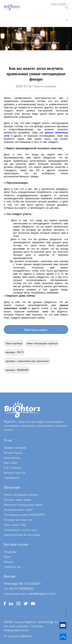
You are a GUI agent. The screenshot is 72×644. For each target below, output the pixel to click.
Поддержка (10, 552)
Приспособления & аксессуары (22, 535)
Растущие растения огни (18, 520)
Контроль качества (15, 473)
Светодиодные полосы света (20, 530)
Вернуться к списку (36, 330)
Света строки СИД (15, 525)
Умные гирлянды (14, 343)
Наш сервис (11, 463)
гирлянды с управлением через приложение (27, 361)
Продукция (12, 487)
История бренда (13, 453)
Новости (9, 562)
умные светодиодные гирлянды (42, 343)
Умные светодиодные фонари (21, 495)
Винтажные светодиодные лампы (23, 505)
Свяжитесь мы (12, 567)
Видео (7, 557)
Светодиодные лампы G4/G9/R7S (24, 515)
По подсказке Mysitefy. (18, 636)
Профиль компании (15, 448)
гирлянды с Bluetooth (17, 370)
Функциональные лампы (18, 510)
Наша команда (12, 458)
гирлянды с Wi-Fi (14, 352)
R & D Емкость (13, 468)
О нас (8, 440)
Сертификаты (12, 478)
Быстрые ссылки (16, 544)
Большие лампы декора (17, 500)
